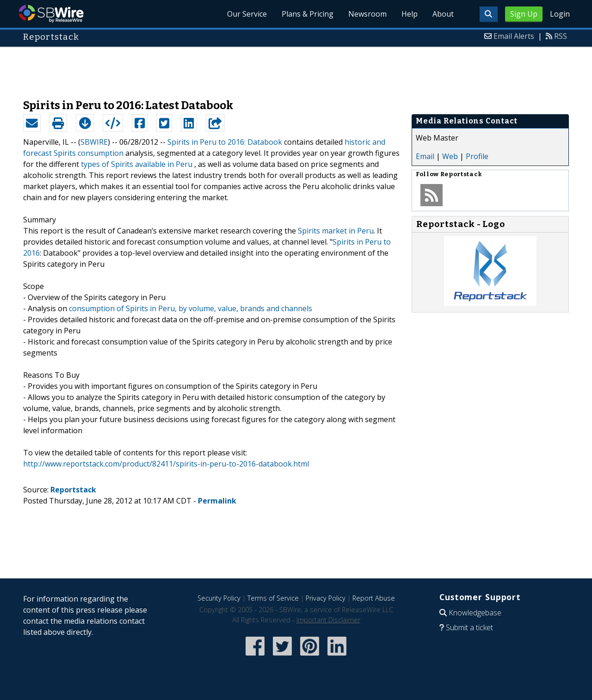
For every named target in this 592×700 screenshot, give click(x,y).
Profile (477, 156)
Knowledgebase (475, 613)
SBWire (51, 14)
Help (410, 14)
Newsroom (367, 14)
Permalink (217, 501)
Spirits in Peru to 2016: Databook (225, 142)
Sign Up (524, 14)
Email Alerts (514, 36)
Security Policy (219, 598)
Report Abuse (374, 598)
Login (560, 14)
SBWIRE (94, 142)
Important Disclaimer (328, 620)
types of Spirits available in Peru (137, 164)
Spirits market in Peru (336, 231)
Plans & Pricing (308, 14)
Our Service (247, 14)
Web (450, 156)
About (443, 14)
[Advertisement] (296, 68)
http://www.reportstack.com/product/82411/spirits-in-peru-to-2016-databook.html (166, 464)
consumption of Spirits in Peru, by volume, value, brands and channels (191, 308)
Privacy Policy (326, 598)
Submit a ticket (469, 627)
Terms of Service (273, 598)
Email (425, 156)
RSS (561, 36)
